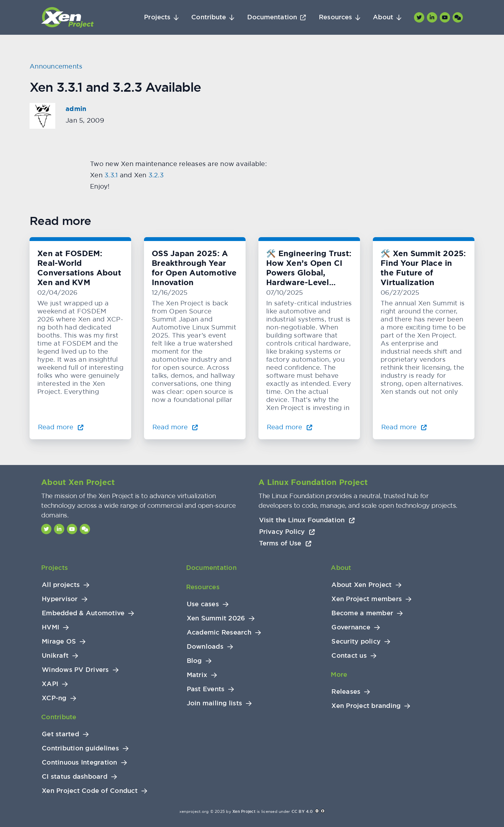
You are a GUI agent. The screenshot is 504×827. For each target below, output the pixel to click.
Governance (351, 627)
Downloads (205, 647)
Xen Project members (367, 599)
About (383, 17)
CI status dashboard (75, 777)
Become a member (362, 613)
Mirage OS (59, 641)
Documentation (272, 17)
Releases (346, 692)
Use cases (203, 604)
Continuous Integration (80, 762)
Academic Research (219, 632)
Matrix (197, 675)
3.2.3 (156, 175)
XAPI (50, 684)
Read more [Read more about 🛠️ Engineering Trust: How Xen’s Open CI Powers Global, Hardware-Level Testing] (290, 427)
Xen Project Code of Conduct (90, 791)
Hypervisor (60, 599)
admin (76, 109)
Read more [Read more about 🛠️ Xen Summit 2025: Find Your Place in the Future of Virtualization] (404, 427)
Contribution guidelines (80, 748)
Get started (60, 734)
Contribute (209, 17)
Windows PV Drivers (75, 670)
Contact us (349, 656)
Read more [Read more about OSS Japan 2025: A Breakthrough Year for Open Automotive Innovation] (175, 427)
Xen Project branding (366, 706)
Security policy (356, 641)
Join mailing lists (215, 703)
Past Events (206, 689)
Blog (194, 661)
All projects (61, 585)
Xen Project (244, 812)
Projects (157, 17)
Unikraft (55, 656)
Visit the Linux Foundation (307, 520)
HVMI (50, 627)
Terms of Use (285, 543)
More (339, 674)
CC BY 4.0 (302, 812)
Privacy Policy (287, 532)
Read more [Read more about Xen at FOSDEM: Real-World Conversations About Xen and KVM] (61, 427)
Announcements (56, 66)
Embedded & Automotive (83, 613)
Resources (335, 17)
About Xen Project (361, 585)
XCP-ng (54, 698)
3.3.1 (111, 175)
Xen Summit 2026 (216, 618)
